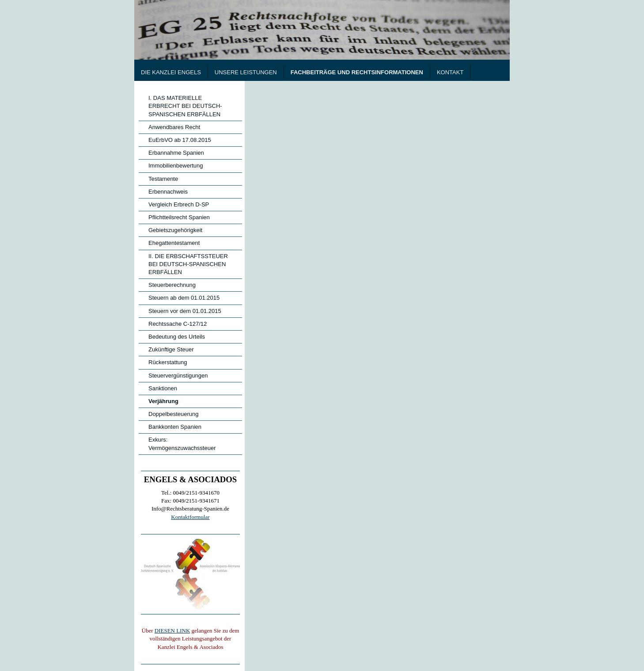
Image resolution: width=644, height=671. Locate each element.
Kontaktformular (190, 517)
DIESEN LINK (172, 631)
